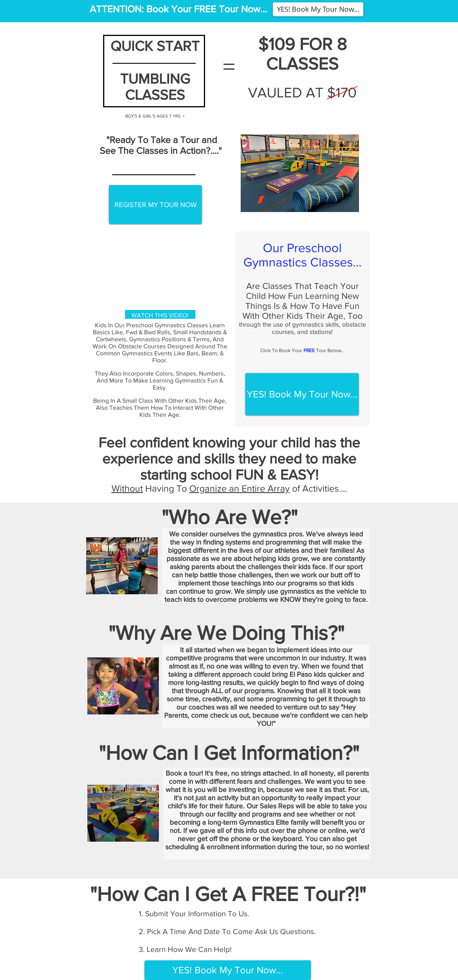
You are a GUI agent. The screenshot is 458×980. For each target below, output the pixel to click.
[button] (318, 9)
